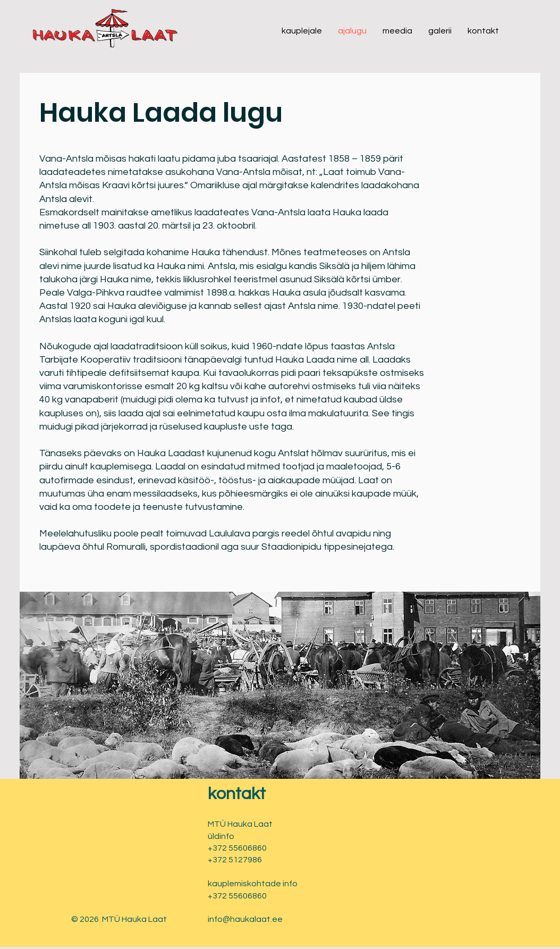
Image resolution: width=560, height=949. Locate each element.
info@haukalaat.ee (245, 919)
